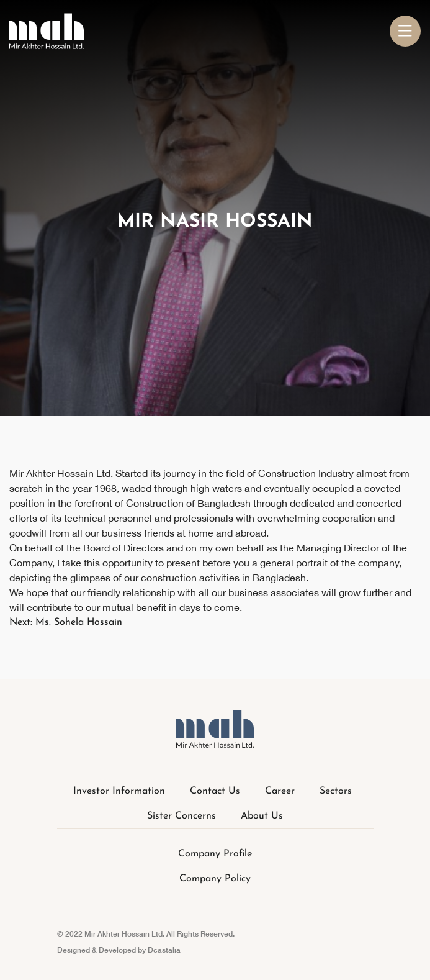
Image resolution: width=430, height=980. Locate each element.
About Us (262, 816)
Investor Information (119, 791)
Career (280, 791)
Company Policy (215, 879)
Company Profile (215, 854)
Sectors (336, 791)
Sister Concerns (181, 816)
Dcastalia (164, 950)
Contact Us (215, 791)
